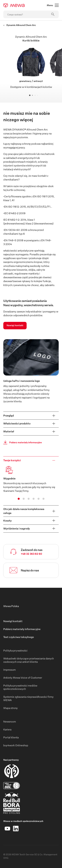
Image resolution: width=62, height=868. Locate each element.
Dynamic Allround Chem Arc (20, 25)
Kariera (7, 729)
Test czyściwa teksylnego (19, 637)
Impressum (10, 670)
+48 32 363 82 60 (31, 554)
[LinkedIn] (16, 829)
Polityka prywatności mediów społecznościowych (20, 687)
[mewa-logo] (14, 5)
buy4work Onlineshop (16, 745)
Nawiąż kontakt (15, 325)
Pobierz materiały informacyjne (22, 442)
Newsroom (10, 722)
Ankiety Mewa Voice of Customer (23, 678)
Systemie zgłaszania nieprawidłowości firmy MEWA (28, 698)
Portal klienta (11, 737)
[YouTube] (7, 829)
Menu (53, 5)
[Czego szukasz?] (31, 14)
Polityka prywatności (15, 651)
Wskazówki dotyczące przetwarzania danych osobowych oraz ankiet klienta (29, 660)
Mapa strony (10, 708)
